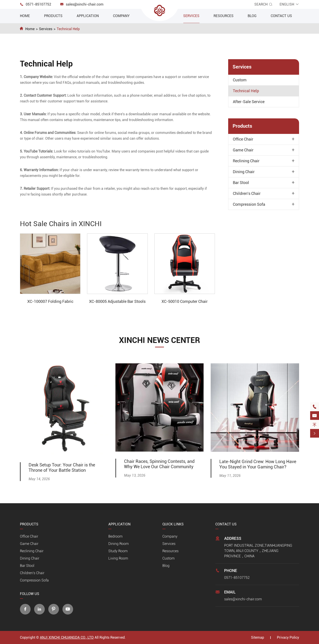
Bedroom (115, 536)
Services (191, 16)
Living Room (118, 558)
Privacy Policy (288, 637)
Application (88, 16)
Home (25, 16)
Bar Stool (241, 183)
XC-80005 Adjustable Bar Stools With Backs (117, 302)
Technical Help (68, 29)
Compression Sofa (249, 204)
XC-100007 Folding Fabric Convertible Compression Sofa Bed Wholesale (50, 302)
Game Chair (243, 150)
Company (121, 16)
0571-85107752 (38, 4)
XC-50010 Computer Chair (185, 301)
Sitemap (258, 637)
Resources (224, 16)
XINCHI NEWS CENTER (159, 340)
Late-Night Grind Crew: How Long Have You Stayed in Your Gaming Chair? (258, 464)
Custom (240, 80)
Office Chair (243, 139)
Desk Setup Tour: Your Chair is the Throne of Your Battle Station (62, 468)
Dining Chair (244, 172)
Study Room (118, 551)
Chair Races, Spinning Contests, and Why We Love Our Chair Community (159, 464)
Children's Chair (247, 194)
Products (53, 16)
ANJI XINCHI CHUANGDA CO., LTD (67, 637)
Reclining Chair (246, 161)
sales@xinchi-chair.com (85, 4)
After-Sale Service (249, 102)
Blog (252, 16)
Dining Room (119, 544)
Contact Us (281, 16)
